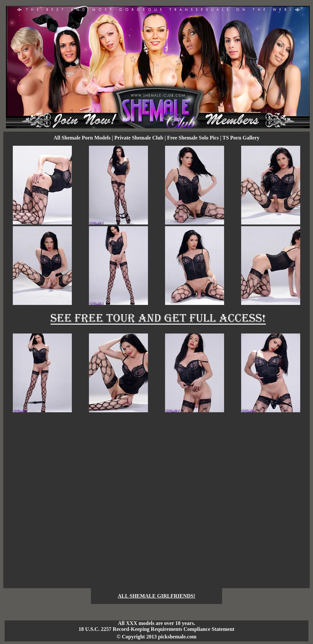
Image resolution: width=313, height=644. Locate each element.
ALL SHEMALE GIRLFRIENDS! (157, 596)
